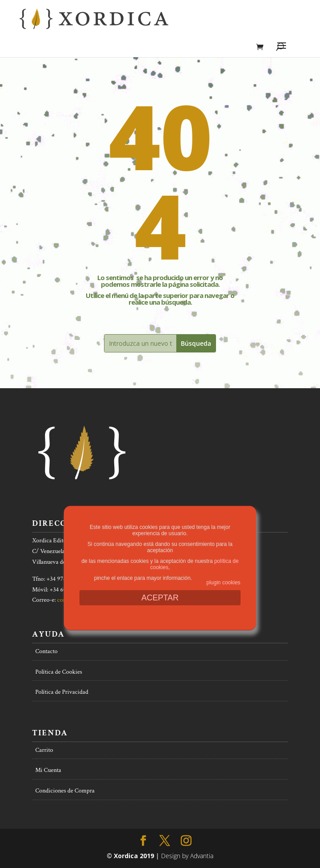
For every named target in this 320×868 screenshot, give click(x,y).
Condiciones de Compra (65, 791)
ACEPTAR (160, 598)
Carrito (44, 750)
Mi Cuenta (48, 770)
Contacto (46, 651)
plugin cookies (224, 583)
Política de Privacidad (62, 692)
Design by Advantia (187, 856)
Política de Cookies (59, 672)
